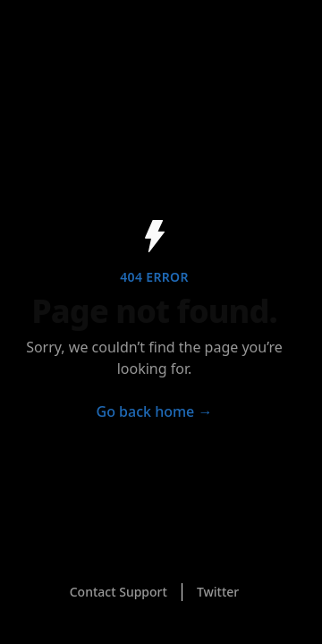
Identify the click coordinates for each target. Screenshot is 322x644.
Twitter (218, 592)
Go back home (155, 411)
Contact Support (119, 592)
